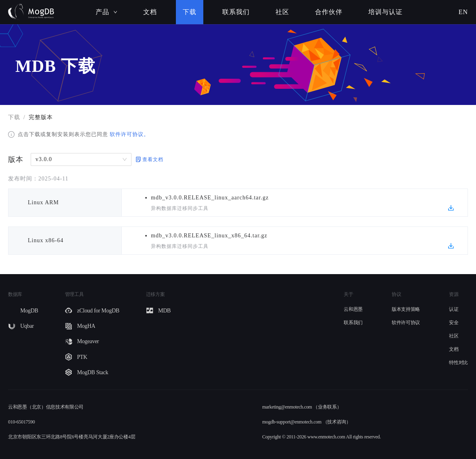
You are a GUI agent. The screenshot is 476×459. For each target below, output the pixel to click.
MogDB (29, 311)
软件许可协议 (406, 323)
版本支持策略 (406, 309)
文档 (150, 12)
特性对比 (458, 363)
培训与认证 (385, 12)
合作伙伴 (329, 12)
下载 (190, 12)
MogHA (86, 326)
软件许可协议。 (129, 134)
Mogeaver (88, 341)
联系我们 (236, 12)
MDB (164, 311)
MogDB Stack (93, 372)
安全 (454, 323)
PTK (82, 357)
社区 (282, 12)
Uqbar (27, 326)
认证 (454, 309)
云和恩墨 (353, 309)
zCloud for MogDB (98, 311)
